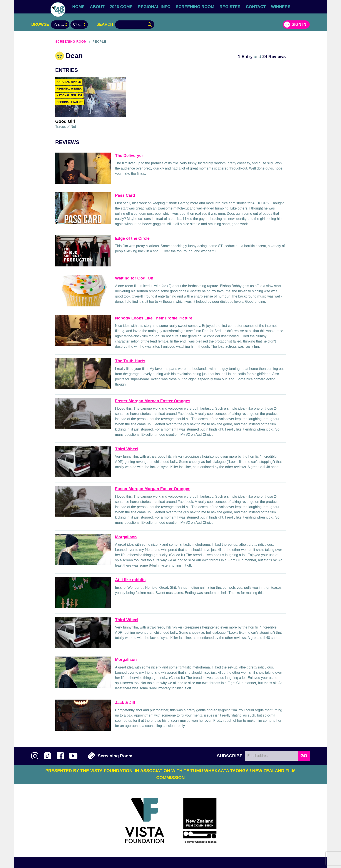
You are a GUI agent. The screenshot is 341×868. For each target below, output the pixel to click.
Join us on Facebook (60, 756)
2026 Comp (121, 7)
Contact (256, 7)
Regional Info (154, 7)
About (97, 7)
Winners (281, 7)
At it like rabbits (130, 580)
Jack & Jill (125, 703)
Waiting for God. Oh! (135, 278)
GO (304, 756)
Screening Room (195, 7)
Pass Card (125, 195)
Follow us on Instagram (35, 756)
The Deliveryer (129, 155)
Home (78, 7)
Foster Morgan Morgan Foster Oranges (153, 401)
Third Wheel (127, 449)
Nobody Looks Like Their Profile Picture (154, 318)
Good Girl (65, 121)
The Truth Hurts (130, 361)
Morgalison (126, 537)
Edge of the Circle (132, 238)
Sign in (299, 24)
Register (230, 7)
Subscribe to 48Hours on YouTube (73, 756)
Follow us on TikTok (48, 756)
